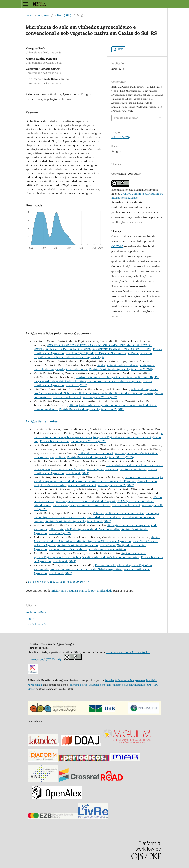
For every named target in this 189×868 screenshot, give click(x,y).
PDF (120, 49)
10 (48, 582)
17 (71, 582)
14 (61, 582)
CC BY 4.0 (117, 246)
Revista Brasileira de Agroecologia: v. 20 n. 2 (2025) (73, 441)
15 (64, 582)
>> (87, 582)
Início (29, 15)
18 (74, 582)
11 (51, 582)
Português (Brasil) (37, 612)
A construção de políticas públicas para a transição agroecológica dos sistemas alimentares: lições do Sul (98, 437)
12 (54, 582)
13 (58, 582)
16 (68, 582)
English (30, 618)
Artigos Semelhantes (42, 421)
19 (78, 582)
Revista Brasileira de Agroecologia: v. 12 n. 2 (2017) (85, 397)
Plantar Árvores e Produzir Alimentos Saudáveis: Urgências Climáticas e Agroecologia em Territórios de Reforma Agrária (97, 541)
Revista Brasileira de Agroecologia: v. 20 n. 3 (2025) (100, 457)
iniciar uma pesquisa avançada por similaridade (82, 591)
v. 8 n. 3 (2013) (63, 15)
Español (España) (37, 624)
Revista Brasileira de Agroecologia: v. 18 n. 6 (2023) (78, 521)
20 (81, 582)
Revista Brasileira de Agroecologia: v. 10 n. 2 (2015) (92, 409)
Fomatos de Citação (126, 118)
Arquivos (44, 15)
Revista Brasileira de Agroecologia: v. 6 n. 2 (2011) (121, 369)
